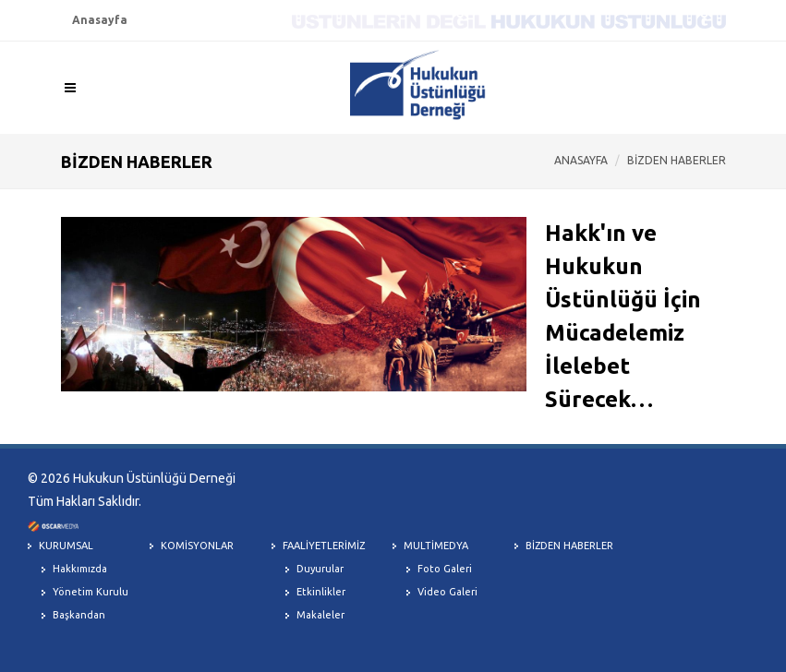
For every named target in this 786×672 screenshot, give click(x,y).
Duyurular (320, 569)
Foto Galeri (445, 569)
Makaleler (320, 615)
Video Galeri (447, 592)
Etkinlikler (321, 592)
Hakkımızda (80, 569)
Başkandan (79, 615)
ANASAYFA (581, 160)
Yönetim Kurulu (91, 592)
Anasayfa (100, 20)
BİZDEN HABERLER (677, 160)
